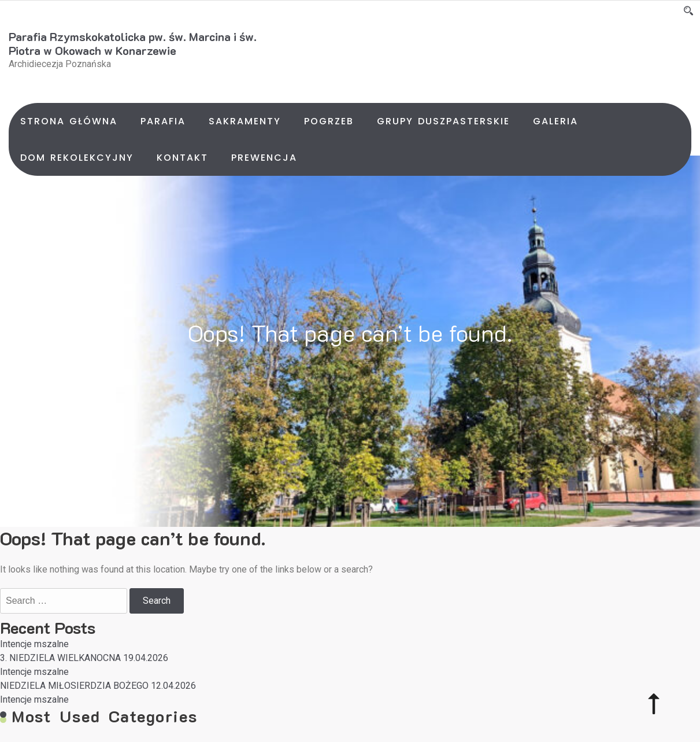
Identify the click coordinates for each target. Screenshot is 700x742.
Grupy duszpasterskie (443, 121)
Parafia (163, 121)
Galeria (555, 121)
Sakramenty (245, 121)
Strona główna (69, 121)
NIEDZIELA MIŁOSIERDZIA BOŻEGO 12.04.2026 (98, 686)
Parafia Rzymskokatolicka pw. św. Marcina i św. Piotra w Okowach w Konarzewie (133, 43)
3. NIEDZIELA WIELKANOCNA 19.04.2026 (84, 658)
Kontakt (182, 158)
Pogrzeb (329, 121)
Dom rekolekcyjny (77, 158)
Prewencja (264, 158)
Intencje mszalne (34, 644)
